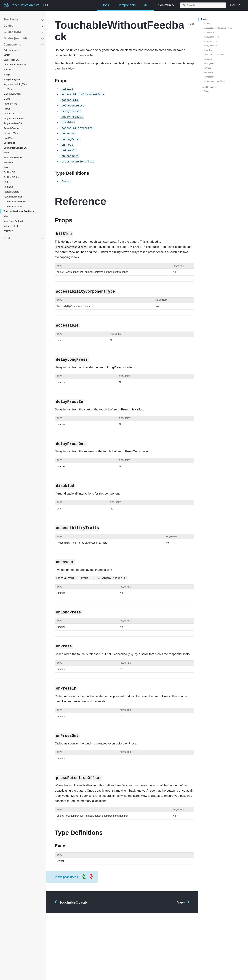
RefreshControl (11, 128)
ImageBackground (13, 79)
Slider (6, 153)
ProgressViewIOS (13, 123)
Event (206, 91)
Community (166, 5)
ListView (8, 89)
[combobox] (203, 5)
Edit (191, 24)
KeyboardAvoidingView (15, 84)
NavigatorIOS (10, 104)
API (147, 5)
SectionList (9, 143)
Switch (7, 167)
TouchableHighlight (13, 197)
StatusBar (9, 162)
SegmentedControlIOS (15, 148)
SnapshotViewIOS (13, 158)
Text (6, 182)
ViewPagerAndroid (13, 221)
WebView (8, 231)
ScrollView (9, 138)
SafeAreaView (11, 133)
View (6, 216)
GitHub (235, 5)
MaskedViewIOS (12, 94)
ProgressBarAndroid (14, 118)
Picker (7, 109)
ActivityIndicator (12, 50)
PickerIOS (9, 114)
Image (7, 74)
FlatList (7, 70)
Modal (7, 99)
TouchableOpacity (13, 206)
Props (204, 19)
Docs (105, 5)
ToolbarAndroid (11, 192)
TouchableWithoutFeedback (19, 211)
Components (127, 5)
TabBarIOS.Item (12, 177)
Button (7, 55)
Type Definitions (209, 87)
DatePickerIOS (11, 60)
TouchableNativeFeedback (17, 201)
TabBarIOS (9, 172)
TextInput (8, 187)
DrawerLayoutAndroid (15, 65)
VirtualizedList (11, 226)
